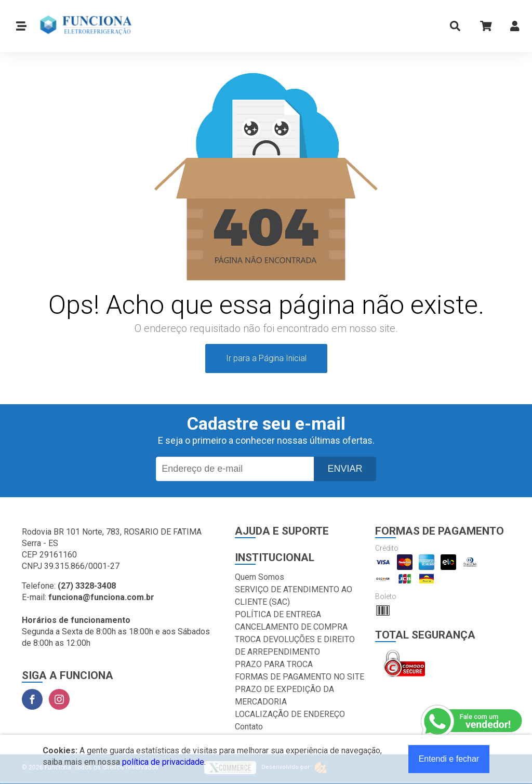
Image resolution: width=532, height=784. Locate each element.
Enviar (345, 469)
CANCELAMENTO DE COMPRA (291, 627)
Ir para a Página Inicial (266, 358)
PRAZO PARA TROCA (274, 664)
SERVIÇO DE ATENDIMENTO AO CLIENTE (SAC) (294, 596)
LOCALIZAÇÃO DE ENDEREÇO (290, 714)
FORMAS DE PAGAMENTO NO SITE (300, 677)
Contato (249, 727)
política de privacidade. (164, 762)
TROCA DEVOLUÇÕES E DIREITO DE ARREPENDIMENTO (295, 646)
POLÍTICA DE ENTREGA (278, 614)
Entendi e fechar (449, 759)
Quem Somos (260, 577)
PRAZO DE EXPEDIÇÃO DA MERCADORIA (284, 695)
